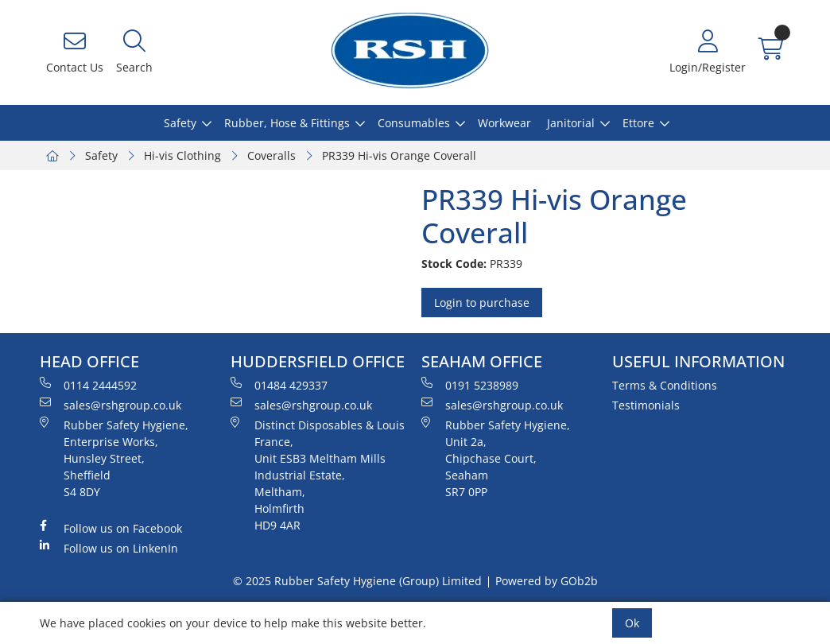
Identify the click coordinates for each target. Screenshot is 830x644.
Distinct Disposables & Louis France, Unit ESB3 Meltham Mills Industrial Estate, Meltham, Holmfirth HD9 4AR (318, 475)
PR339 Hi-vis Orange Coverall (399, 155)
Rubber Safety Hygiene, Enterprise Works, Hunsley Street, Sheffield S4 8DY (114, 458)
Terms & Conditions (665, 385)
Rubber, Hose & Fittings (287, 123)
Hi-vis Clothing (182, 155)
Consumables (414, 123)
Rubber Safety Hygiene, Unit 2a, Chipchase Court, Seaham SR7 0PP (496, 458)
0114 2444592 (88, 385)
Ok (632, 623)
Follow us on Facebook (111, 528)
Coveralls (271, 155)
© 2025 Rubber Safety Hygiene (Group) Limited (357, 581)
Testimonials (646, 405)
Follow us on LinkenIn (109, 548)
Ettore (638, 123)
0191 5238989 (470, 385)
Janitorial (571, 123)
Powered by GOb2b (547, 581)
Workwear (504, 123)
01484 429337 (279, 385)
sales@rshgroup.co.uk (111, 405)
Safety (180, 123)
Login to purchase (482, 303)
